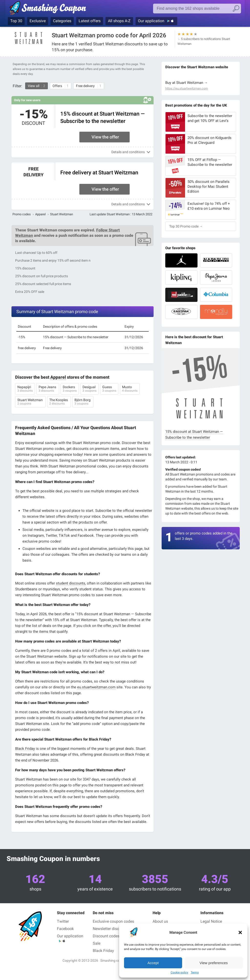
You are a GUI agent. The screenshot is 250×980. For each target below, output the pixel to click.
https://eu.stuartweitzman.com (187, 89)
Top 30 (16, 21)
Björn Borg (83, 402)
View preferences (214, 963)
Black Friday (25, 749)
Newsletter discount (110, 929)
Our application (152, 21)
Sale (97, 943)
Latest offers (90, 21)
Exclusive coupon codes (113, 921)
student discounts (71, 583)
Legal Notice (211, 921)
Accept (153, 963)
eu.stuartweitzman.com (96, 687)
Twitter (63, 921)
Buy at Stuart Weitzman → (187, 83)
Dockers (70, 389)
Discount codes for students (117, 936)
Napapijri (25, 389)
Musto (130, 389)
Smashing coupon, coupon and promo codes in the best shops (47, 9)
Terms (195, 972)
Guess (109, 389)
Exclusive (38, 21)
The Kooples (59, 402)
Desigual (89, 389)
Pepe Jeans (48, 389)
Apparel (40, 214)
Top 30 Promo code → (186, 226)
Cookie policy (179, 972)
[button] (240, 932)
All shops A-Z (119, 21)
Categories (62, 21)
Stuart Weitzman (30, 402)
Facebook (65, 929)
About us (160, 921)
